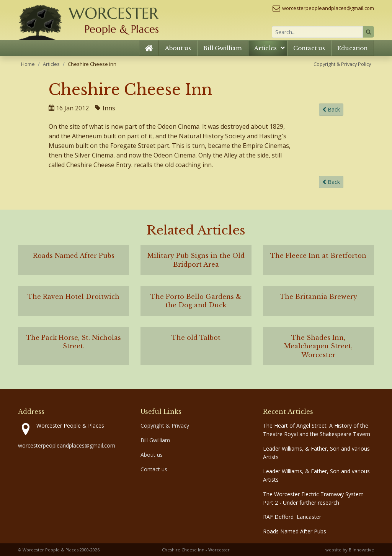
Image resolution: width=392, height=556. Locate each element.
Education (353, 48)
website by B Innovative (350, 550)
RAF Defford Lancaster (292, 517)
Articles (265, 48)
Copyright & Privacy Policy (342, 64)
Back (331, 110)
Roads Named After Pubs (295, 531)
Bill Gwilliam (223, 48)
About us (178, 48)
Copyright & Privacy (165, 426)
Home (28, 64)
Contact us (309, 48)
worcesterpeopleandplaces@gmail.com (328, 8)
